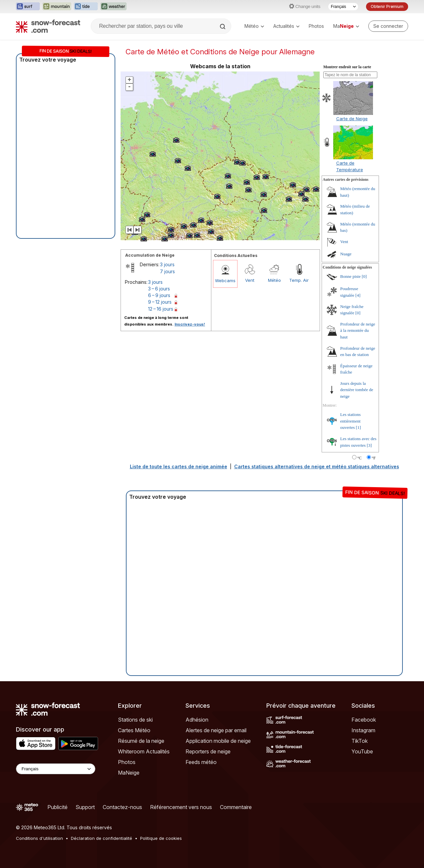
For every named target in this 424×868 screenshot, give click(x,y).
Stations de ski (135, 720)
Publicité (57, 807)
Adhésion (197, 720)
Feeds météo (201, 762)
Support (85, 807)
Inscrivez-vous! (190, 324)
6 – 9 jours (159, 295)
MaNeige (129, 773)
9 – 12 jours (160, 302)
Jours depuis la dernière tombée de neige (357, 390)
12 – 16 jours (161, 309)
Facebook (364, 720)
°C (360, 458)
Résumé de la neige (141, 741)
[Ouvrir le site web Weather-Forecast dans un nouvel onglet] (113, 7)
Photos (316, 26)
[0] (364, 276)
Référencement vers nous (181, 807)
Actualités (286, 26)
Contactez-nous (122, 807)
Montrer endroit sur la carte (347, 67)
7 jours (167, 271)
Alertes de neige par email (216, 730)
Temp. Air (299, 280)
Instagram (363, 730)
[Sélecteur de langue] (343, 7)
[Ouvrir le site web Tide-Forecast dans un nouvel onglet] (86, 7)
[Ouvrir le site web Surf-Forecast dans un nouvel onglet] (28, 7)
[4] (358, 295)
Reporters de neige (208, 751)
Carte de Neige (352, 119)
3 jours (167, 264)
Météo (254, 26)
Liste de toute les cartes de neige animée (179, 466)
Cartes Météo (134, 730)
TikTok (360, 741)
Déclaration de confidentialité (102, 838)
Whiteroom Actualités (144, 751)
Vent (250, 280)
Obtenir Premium (387, 6)
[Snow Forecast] (48, 26)
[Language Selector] (56, 769)
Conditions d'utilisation (39, 838)
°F (374, 458)
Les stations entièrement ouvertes (350, 421)
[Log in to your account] (388, 26)
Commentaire (236, 807)
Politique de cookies (161, 838)
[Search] (223, 26)
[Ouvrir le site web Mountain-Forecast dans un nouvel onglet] (57, 7)
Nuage (346, 254)
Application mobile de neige (218, 741)
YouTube (362, 751)
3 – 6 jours (159, 289)
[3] (369, 445)
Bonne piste (350, 276)
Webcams (225, 281)
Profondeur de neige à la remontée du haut (358, 331)
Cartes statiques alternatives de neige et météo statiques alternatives (317, 466)
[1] (358, 427)
